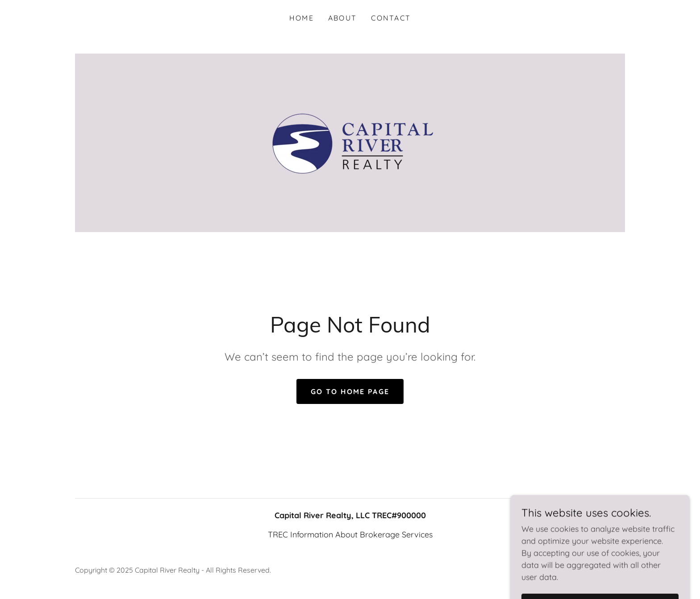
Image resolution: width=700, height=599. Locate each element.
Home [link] (302, 18)
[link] (350, 142)
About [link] (342, 18)
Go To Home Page (350, 391)
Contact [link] (391, 18)
